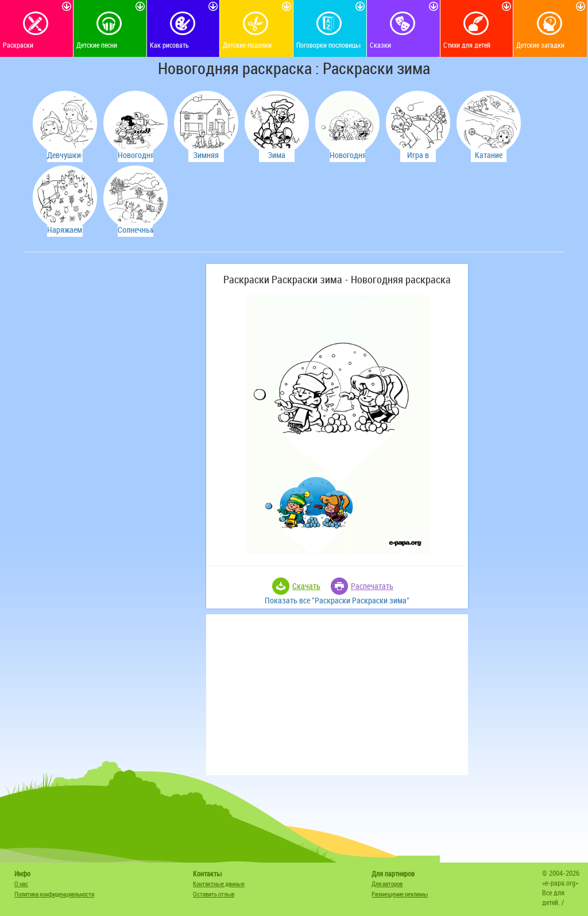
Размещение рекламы (400, 894)
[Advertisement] (113, 336)
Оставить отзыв (214, 894)
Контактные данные (219, 884)
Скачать (306, 586)
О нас (21, 884)
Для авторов (387, 884)
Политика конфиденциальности (54, 894)
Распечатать (372, 586)
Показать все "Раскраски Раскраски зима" (337, 600)
